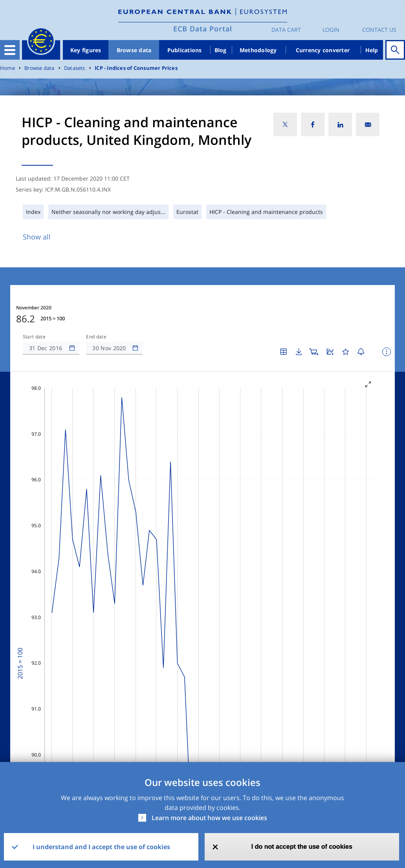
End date (96, 337)
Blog (221, 50)
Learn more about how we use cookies (209, 818)
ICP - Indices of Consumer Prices (136, 68)
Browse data (134, 50)
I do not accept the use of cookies (302, 847)
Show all (37, 237)
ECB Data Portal (203, 29)
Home (7, 68)
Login (331, 30)
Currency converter (323, 50)
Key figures (86, 50)
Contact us (379, 30)
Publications (185, 50)
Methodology (258, 50)
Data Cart (286, 30)
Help (372, 50)
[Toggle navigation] (10, 50)
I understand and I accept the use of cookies (101, 847)
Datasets (75, 68)
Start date (34, 337)
